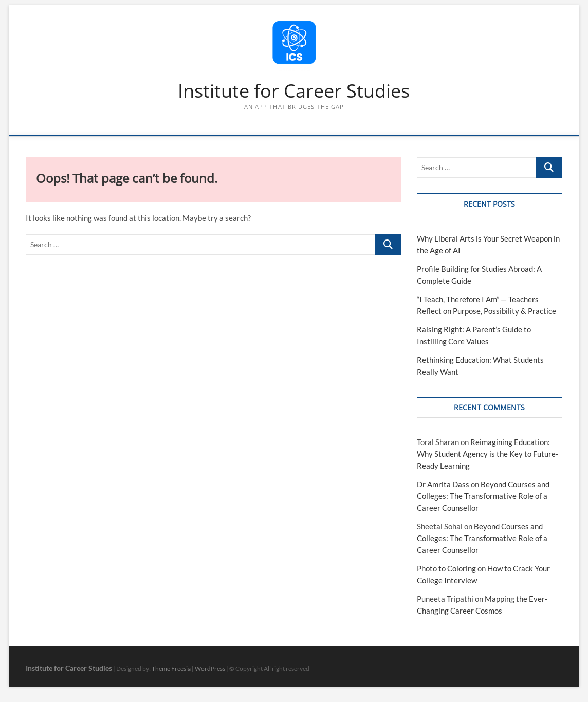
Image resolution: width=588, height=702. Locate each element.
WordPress (210, 668)
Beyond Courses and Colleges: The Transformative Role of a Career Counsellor (483, 496)
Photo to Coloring (446, 568)
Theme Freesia (171, 668)
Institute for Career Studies (294, 91)
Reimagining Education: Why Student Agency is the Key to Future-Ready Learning (488, 454)
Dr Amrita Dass (443, 484)
